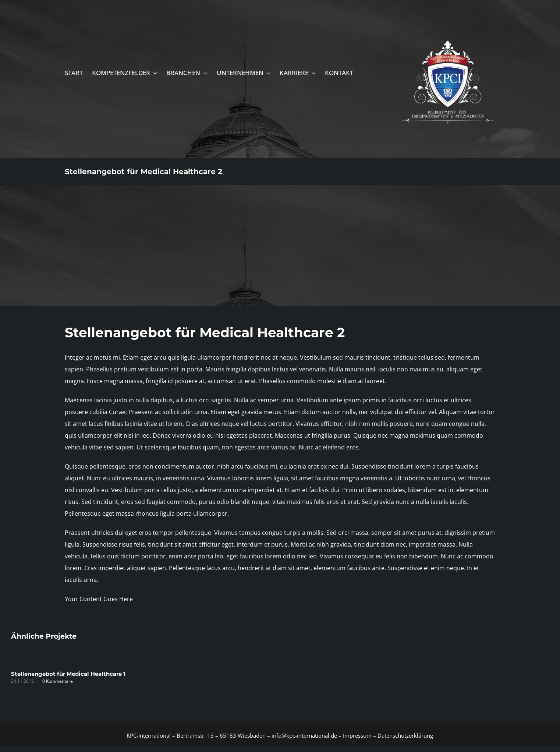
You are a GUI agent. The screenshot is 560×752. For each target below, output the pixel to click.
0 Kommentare (58, 681)
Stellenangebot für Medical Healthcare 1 (68, 674)
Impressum (357, 735)
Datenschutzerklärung (405, 735)
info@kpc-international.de (304, 735)
